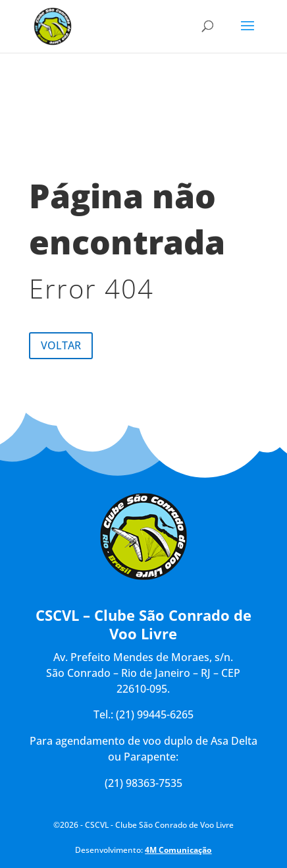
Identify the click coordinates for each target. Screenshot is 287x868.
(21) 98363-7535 (143, 783)
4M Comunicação (178, 850)
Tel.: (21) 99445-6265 (143, 714)
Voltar (61, 345)
